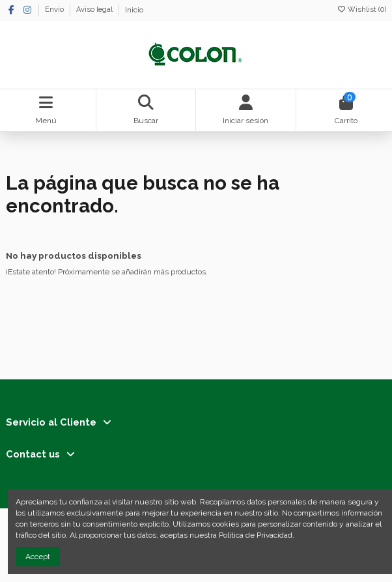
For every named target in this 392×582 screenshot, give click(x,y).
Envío (55, 10)
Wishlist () (361, 9)
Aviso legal (95, 10)
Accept (38, 557)
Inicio (134, 10)
